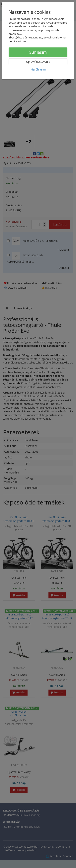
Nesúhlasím (38, 69)
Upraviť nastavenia (38, 62)
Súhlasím (38, 52)
